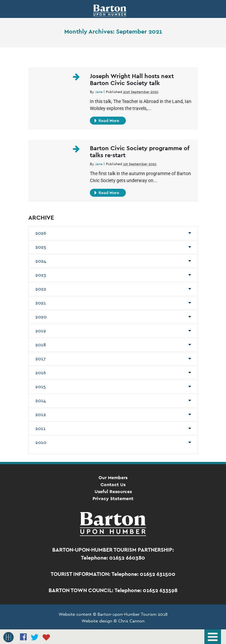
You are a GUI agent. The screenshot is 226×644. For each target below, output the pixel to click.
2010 (41, 442)
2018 (41, 345)
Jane (99, 92)
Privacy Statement (113, 498)
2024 (41, 261)
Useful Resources (113, 491)
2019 (41, 331)
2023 (41, 275)
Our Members (113, 478)
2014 (41, 400)
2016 (41, 373)
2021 (41, 303)
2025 (41, 247)
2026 (41, 233)
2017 (40, 359)
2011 (40, 428)
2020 (41, 317)
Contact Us (113, 484)
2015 (41, 386)
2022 (41, 289)
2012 (41, 414)
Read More (107, 121)
